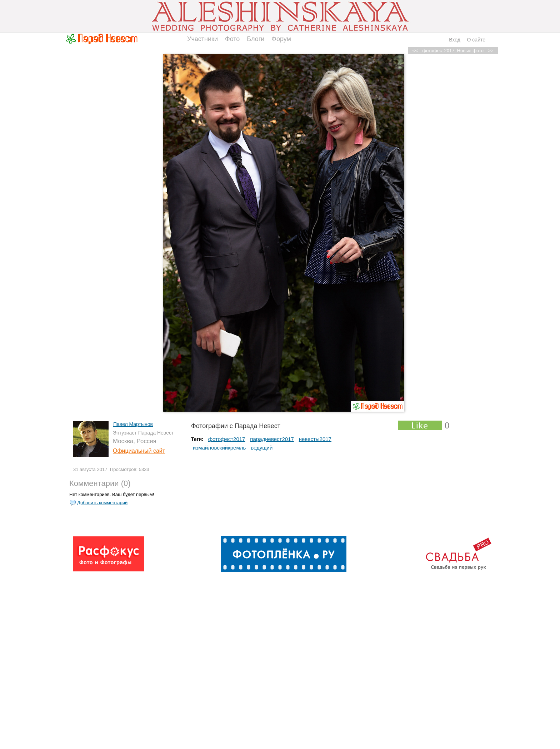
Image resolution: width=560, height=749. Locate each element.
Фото (232, 39)
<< (415, 51)
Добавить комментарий (102, 503)
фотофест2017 (227, 439)
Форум (281, 39)
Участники (202, 39)
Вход (455, 40)
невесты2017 (315, 439)
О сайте (476, 40)
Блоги (256, 39)
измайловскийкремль (219, 448)
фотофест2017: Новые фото (453, 51)
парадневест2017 (272, 439)
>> (491, 51)
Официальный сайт (139, 451)
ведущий (262, 448)
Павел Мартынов (133, 424)
